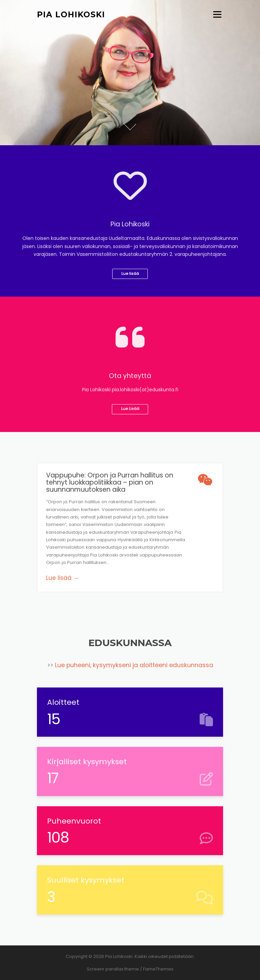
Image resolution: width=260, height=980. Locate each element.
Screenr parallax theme (113, 969)
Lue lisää (130, 274)
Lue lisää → (63, 578)
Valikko (217, 14)
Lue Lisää (130, 409)
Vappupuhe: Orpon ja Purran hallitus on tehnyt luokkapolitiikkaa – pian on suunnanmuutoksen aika (110, 482)
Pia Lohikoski (71, 14)
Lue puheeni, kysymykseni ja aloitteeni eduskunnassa (134, 665)
